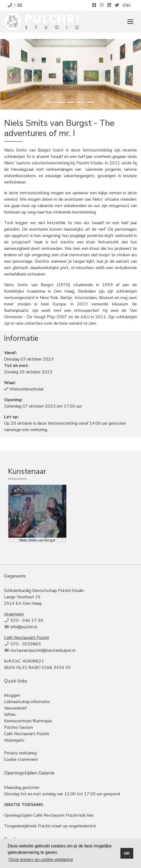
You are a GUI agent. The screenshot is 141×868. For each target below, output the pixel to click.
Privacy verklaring (20, 753)
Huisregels (14, 740)
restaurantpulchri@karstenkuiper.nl (43, 650)
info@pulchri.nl (24, 627)
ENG (127, 5)
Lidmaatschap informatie (27, 702)
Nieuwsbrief (15, 708)
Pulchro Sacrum (18, 727)
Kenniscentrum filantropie (28, 721)
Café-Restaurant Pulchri (26, 734)
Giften (10, 715)
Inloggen (12, 695)
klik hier (87, 815)
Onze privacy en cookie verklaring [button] (41, 860)
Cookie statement (21, 759)
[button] (11, 74)
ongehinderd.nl (82, 826)
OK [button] (127, 853)
